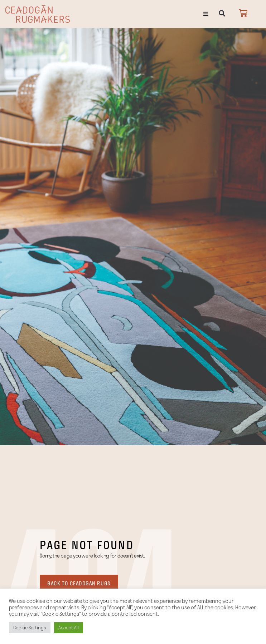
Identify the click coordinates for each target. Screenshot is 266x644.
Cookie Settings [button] (30, 628)
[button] (206, 14)
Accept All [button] (69, 628)
